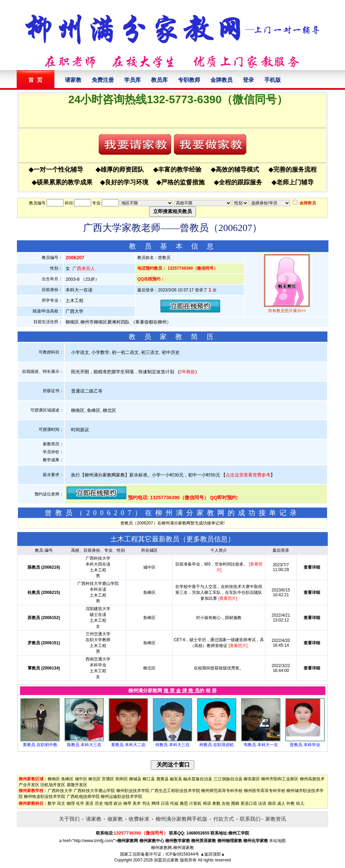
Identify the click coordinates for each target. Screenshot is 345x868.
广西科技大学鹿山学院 (94, 791)
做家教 (115, 819)
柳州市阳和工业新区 (280, 779)
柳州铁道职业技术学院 (45, 797)
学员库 (132, 80)
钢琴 (127, 803)
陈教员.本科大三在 (84, 745)
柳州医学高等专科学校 (265, 791)
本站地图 (277, 841)
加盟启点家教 (166, 860)
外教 (290, 803)
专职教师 (189, 80)
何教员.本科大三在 (172, 745)
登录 (248, 80)
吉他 (226, 803)
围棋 (235, 803)
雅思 (184, 803)
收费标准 (139, 819)
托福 (174, 803)
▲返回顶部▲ (213, 854)
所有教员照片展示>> (287, 311)
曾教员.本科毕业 (305, 745)
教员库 (159, 80)
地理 (108, 803)
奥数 (216, 803)
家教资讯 (276, 819)
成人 (281, 803)
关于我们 (69, 819)
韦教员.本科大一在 (261, 745)
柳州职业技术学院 (133, 791)
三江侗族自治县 (228, 779)
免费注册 (103, 80)
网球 (156, 803)
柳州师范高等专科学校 (222, 791)
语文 (61, 803)
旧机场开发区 (53, 785)
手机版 (273, 80)
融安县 (176, 779)
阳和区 (122, 779)
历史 (99, 803)
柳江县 (149, 779)
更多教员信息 (207, 539)
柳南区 (54, 779)
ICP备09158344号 (182, 854)
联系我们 (250, 819)
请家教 (73, 80)
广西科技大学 (60, 791)
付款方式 (224, 819)
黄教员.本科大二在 (128, 745)
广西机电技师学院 (83, 797)
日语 (165, 803)
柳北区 (95, 779)
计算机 (195, 803)
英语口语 (249, 803)
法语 (262, 803)
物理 (71, 803)
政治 (118, 803)
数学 (52, 803)
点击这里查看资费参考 (248, 475)
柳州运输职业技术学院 (121, 797)
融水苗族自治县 (198, 779)
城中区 (81, 779)
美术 (137, 803)
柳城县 (135, 779)
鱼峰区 (67, 779)
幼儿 (300, 803)
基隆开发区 (77, 785)
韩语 (207, 803)
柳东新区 (252, 779)
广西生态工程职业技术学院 (175, 791)
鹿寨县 (162, 779)
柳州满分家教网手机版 (181, 819)
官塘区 (108, 779)
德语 (272, 803)
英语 (89, 803)
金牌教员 (221, 80)
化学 (80, 803)
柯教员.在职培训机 (216, 745)
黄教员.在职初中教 (40, 745)
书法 (146, 803)
